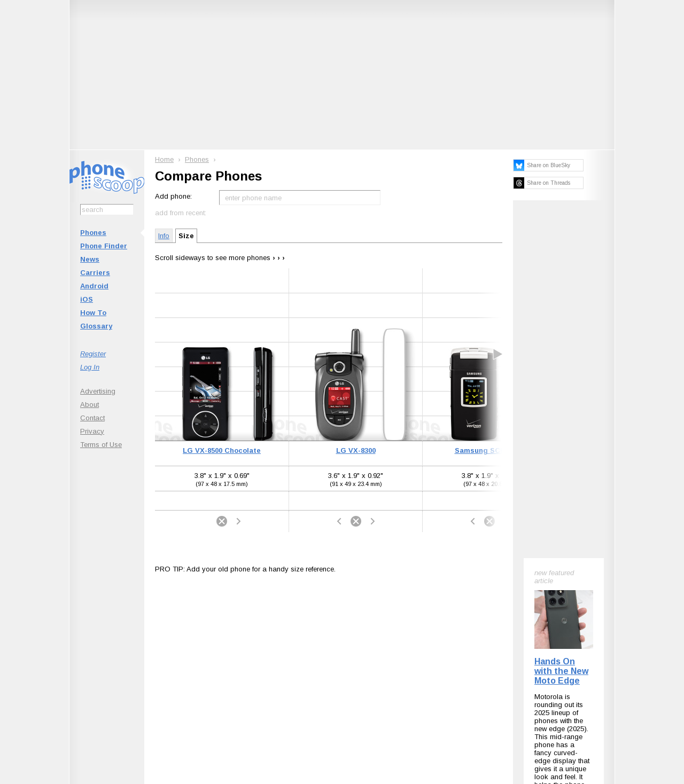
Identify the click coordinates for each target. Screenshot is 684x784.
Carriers (95, 273)
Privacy (92, 431)
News (90, 259)
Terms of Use (101, 445)
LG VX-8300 (356, 450)
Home (164, 159)
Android (94, 286)
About (90, 405)
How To (93, 313)
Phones (93, 233)
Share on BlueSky (549, 165)
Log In (90, 367)
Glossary (96, 326)
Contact (92, 418)
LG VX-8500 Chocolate (222, 450)
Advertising (98, 391)
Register (93, 354)
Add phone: (173, 196)
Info (164, 236)
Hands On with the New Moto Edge (561, 671)
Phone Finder (104, 246)
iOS (87, 299)
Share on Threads (549, 183)
